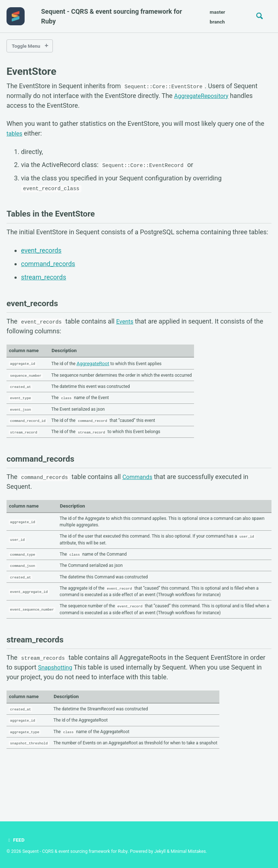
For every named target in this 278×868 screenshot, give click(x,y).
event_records (41, 251)
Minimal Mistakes (188, 851)
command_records (48, 264)
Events (126, 321)
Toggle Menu (26, 46)
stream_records (44, 277)
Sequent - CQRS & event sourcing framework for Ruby (111, 16)
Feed (16, 840)
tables (15, 134)
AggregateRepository (205, 96)
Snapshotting (57, 702)
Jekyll (160, 851)
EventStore (31, 71)
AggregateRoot (101, 363)
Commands (140, 484)
